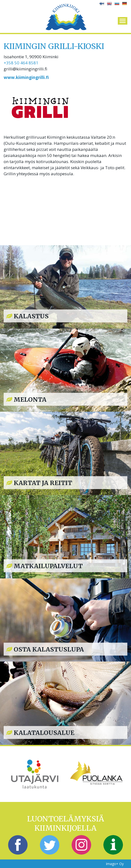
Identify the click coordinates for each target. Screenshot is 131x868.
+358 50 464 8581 (21, 63)
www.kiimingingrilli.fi (26, 77)
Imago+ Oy (115, 864)
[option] (35, 774)
